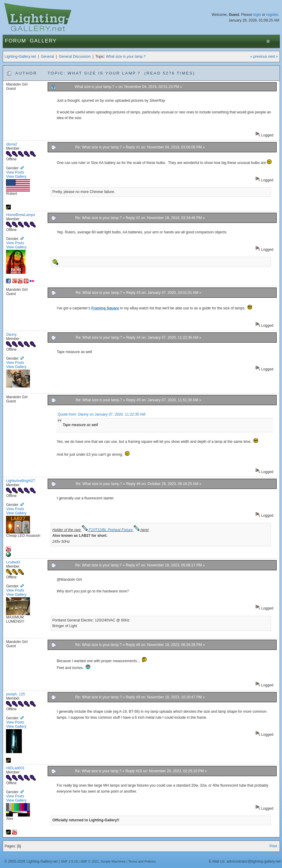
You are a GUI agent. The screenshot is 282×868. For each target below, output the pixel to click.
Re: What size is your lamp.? (98, 147)
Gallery (43, 41)
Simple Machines (113, 861)
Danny (11, 335)
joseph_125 (15, 694)
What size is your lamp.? (126, 57)
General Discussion (75, 57)
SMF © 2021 (90, 861)
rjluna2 (12, 144)
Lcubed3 (13, 562)
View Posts (15, 172)
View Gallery (16, 177)
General (47, 57)
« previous (259, 57)
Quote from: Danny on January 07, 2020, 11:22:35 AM (102, 414)
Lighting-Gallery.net (20, 57)
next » (273, 57)
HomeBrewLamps (21, 215)
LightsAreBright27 (21, 481)
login (257, 15)
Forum (15, 41)
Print (273, 846)
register (272, 15)
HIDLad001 (15, 768)
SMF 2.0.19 (69, 861)
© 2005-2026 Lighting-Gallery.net (31, 861)
